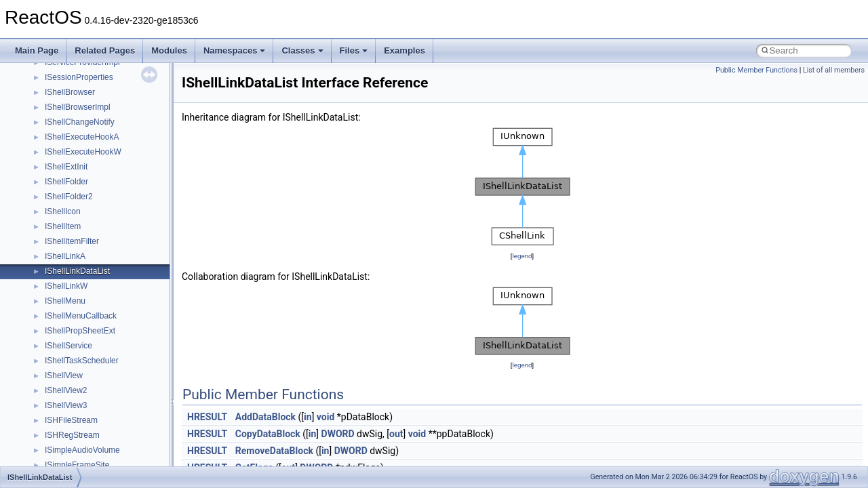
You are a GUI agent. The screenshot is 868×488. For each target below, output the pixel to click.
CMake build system (60, 70)
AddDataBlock (265, 417)
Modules (169, 50)
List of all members (834, 70)
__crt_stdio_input (76, 293)
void (325, 417)
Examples (405, 50)
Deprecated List (52, 219)
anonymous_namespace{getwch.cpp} (112, 457)
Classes (302, 50)
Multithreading (48, 159)
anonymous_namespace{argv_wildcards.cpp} (126, 368)
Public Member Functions (756, 70)
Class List (52, 279)
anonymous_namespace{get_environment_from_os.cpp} (147, 428)
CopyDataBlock (268, 434)
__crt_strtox (66, 323)
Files (354, 50)
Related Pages (105, 50)
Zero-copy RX (48, 129)
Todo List (39, 204)
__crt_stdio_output (78, 308)
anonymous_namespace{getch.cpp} (110, 443)
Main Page (37, 50)
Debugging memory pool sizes (78, 100)
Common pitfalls (52, 85)
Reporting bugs (51, 115)
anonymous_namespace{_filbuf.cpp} (110, 353)
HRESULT (207, 417)
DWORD (338, 434)
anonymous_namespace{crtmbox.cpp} (114, 398)
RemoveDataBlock (274, 451)
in (308, 417)
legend (522, 256)
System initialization (59, 144)
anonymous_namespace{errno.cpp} (109, 413)
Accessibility (67, 338)
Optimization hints (55, 174)
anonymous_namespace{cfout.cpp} (108, 383)
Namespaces (235, 50)
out (396, 434)
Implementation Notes (63, 189)
